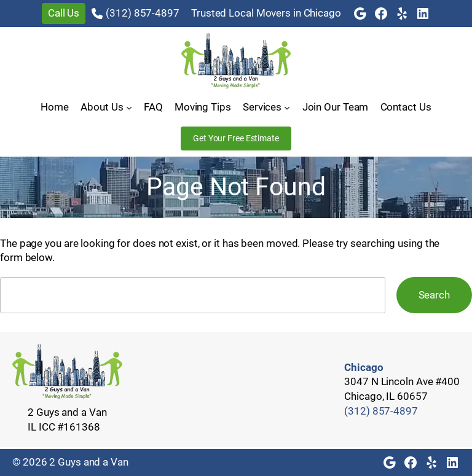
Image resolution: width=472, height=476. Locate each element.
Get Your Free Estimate (236, 138)
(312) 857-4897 (143, 13)
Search (434, 295)
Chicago (364, 367)
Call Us (64, 13)
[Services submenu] (287, 107)
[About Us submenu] (129, 107)
